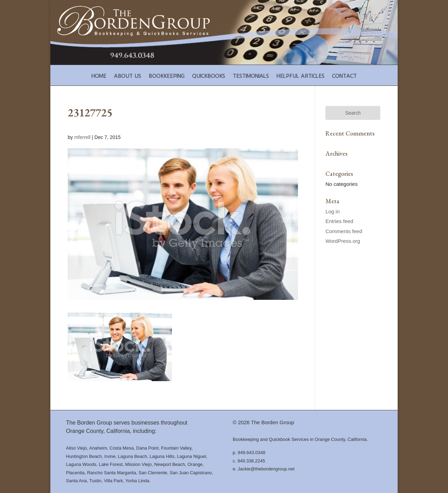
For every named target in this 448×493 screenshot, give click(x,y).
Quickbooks (209, 76)
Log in (333, 211)
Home (99, 76)
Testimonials (251, 76)
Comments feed (344, 231)
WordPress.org (343, 241)
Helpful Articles (300, 76)
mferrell (82, 137)
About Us (127, 76)
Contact (344, 76)
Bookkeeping (167, 76)
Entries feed (339, 221)
